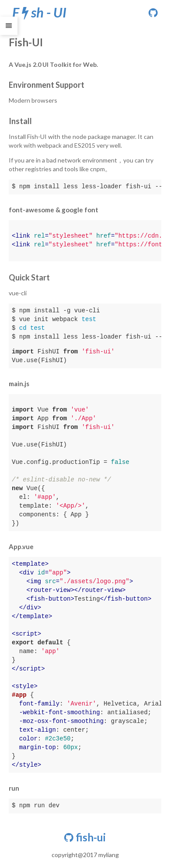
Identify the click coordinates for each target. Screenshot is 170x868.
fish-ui (85, 837)
